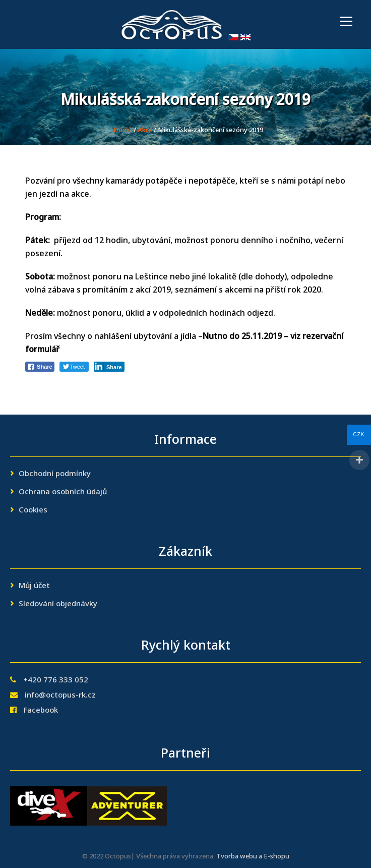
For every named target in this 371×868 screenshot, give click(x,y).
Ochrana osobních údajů (63, 492)
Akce (145, 130)
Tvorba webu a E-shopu (253, 857)
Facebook (41, 711)
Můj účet (34, 586)
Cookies (33, 510)
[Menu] (346, 21)
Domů (123, 130)
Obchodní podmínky (55, 474)
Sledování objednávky (58, 604)
